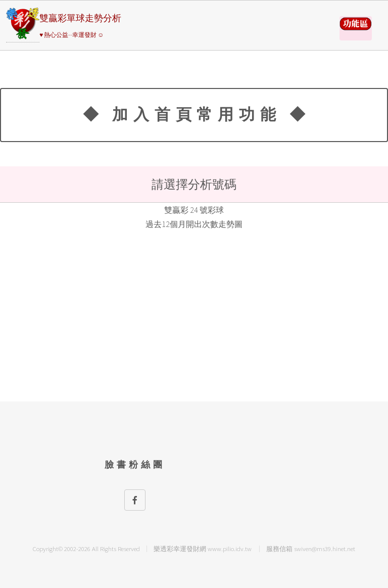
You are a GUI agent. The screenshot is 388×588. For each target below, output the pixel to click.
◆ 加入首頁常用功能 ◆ (197, 114)
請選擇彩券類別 (356, 28)
